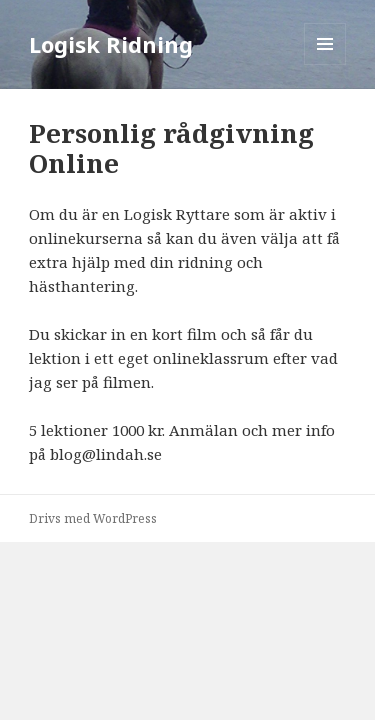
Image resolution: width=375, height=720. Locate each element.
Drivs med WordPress (93, 518)
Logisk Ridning (111, 44)
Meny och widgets (325, 64)
